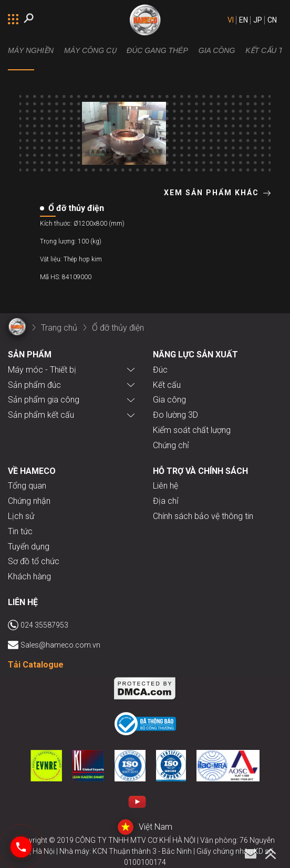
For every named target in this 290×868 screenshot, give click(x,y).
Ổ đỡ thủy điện (118, 328)
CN (272, 20)
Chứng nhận (29, 501)
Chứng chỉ (171, 445)
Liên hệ (165, 486)
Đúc (160, 370)
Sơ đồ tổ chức (34, 561)
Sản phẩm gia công (44, 400)
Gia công (217, 50)
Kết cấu (167, 385)
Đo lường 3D (175, 415)
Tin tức (20, 531)
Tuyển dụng (29, 547)
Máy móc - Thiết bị (42, 370)
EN (244, 20)
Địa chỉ (166, 501)
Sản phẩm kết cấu (41, 415)
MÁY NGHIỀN (31, 50)
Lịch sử (21, 516)
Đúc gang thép (157, 50)
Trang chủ (59, 328)
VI (231, 20)
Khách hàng (29, 576)
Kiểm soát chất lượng (192, 430)
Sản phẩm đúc (34, 385)
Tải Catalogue (36, 665)
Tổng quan (27, 486)
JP (258, 20)
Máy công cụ (90, 50)
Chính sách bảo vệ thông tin (203, 516)
